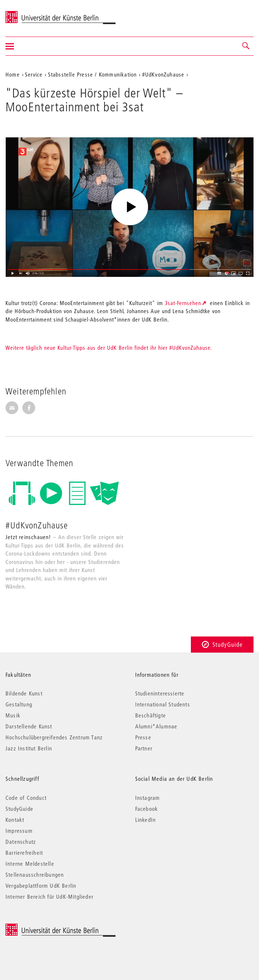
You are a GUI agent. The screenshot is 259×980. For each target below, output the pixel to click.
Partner (144, 748)
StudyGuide (222, 644)
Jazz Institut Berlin (29, 748)
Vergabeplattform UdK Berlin (41, 886)
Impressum (19, 831)
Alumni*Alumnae (156, 726)
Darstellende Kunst (29, 726)
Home (13, 74)
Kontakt (15, 820)
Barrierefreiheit (24, 853)
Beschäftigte (151, 715)
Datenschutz (21, 842)
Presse (143, 737)
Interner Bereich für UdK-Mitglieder (49, 897)
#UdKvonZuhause (163, 74)
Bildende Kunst (24, 693)
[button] (246, 46)
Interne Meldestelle (30, 864)
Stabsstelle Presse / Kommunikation (92, 74)
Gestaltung (19, 704)
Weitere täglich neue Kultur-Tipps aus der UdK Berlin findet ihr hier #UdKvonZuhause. (109, 348)
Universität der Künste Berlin (34, 14)
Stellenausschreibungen (35, 875)
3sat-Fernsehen (183, 303)
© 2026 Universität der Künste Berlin (44, 927)
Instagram (148, 798)
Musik (13, 715)
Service (34, 74)
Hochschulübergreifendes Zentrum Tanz (54, 737)
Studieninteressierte (160, 693)
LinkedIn (146, 820)
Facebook (147, 809)
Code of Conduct (26, 798)
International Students (163, 704)
